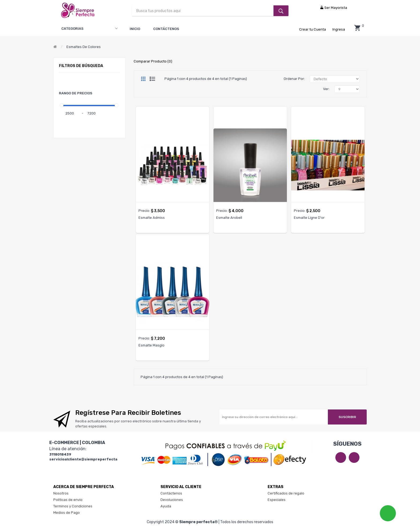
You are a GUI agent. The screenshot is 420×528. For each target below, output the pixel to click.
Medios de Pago (67, 513)
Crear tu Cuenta (313, 29)
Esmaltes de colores (84, 47)
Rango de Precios (76, 93)
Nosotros (61, 493)
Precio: (144, 211)
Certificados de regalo (286, 493)
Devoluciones (172, 500)
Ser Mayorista (334, 8)
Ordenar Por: (294, 79)
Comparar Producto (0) (153, 61)
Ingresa (339, 29)
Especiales (277, 500)
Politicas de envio (68, 500)
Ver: (326, 89)
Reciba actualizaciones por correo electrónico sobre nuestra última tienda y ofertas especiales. (138, 424)
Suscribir (347, 417)
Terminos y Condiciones (73, 506)
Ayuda (166, 506)
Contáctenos (171, 493)
